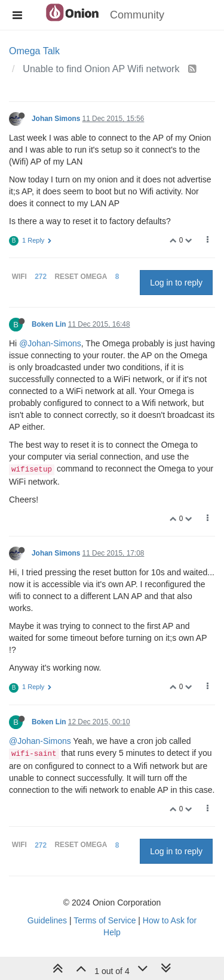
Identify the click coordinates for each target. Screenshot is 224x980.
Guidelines (47, 920)
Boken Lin (49, 324)
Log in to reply (176, 283)
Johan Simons (56, 119)
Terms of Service (105, 920)
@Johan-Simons (50, 343)
